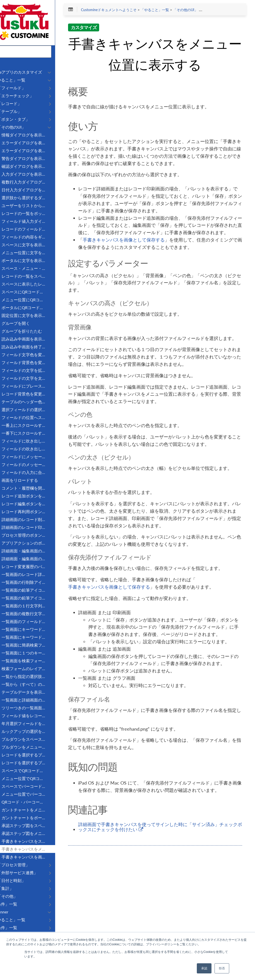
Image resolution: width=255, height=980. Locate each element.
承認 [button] (204, 968)
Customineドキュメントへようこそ (133, 11)
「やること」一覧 (179, 11)
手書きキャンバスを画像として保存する (148, 263)
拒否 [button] (222, 968)
